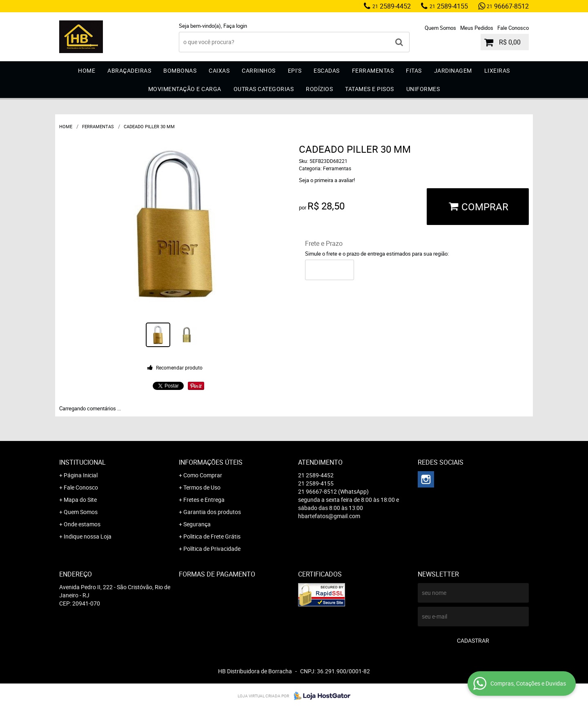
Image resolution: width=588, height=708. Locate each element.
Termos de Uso (202, 487)
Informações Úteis (211, 462)
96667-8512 (508, 6)
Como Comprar (203, 475)
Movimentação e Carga (185, 89)
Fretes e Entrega (204, 500)
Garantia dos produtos (212, 512)
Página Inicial (81, 475)
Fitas (414, 70)
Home (87, 70)
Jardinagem (453, 70)
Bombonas (180, 70)
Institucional (82, 462)
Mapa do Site (80, 500)
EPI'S (295, 70)
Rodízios (319, 89)
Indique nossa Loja (88, 536)
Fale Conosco (513, 28)
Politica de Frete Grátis (212, 536)
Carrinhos (259, 70)
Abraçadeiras (129, 70)
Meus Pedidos (477, 28)
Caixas (219, 70)
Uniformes (423, 89)
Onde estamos (82, 524)
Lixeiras (497, 70)
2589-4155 (449, 6)
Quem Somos (440, 28)
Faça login (235, 26)
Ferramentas (373, 70)
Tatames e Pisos (370, 89)
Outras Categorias (264, 89)
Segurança (197, 524)
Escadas (327, 70)
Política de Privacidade (212, 549)
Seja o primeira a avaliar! (327, 180)
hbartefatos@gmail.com (329, 516)
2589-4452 (392, 6)
